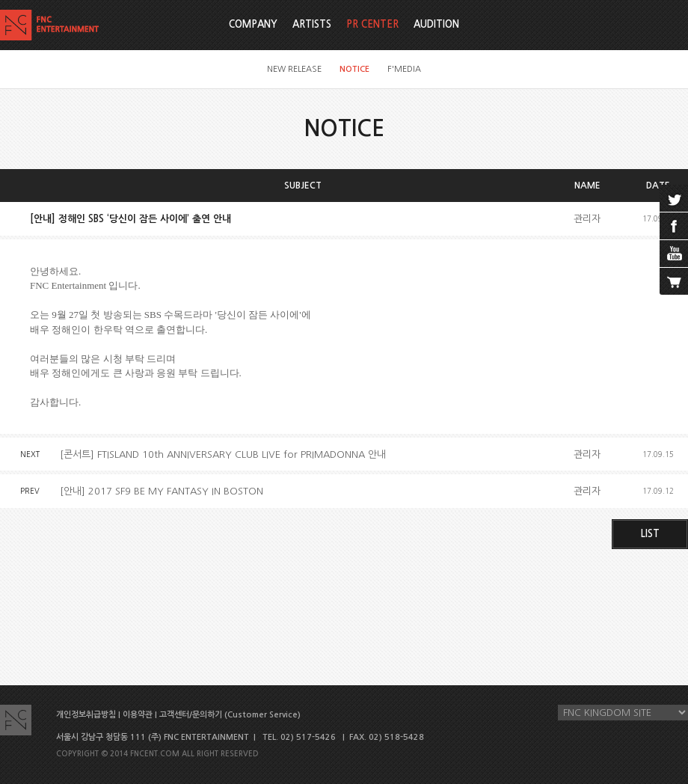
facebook (674, 226)
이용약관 (138, 715)
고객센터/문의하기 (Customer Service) (230, 715)
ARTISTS (312, 24)
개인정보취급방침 (86, 715)
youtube (674, 254)
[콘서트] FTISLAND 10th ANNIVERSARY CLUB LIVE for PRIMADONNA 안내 (223, 454)
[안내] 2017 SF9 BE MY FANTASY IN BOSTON (162, 491)
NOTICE (354, 69)
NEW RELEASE (294, 69)
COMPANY (253, 24)
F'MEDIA (404, 69)
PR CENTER (372, 24)
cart (674, 281)
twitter (674, 198)
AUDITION (436, 24)
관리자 (587, 219)
